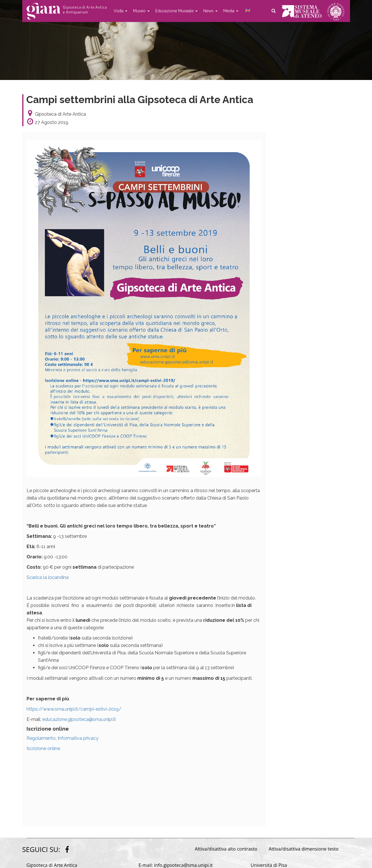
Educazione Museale (176, 11)
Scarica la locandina (48, 577)
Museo (141, 11)
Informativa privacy (78, 738)
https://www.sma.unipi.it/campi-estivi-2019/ (74, 709)
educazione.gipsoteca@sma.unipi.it (79, 719)
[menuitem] (247, 11)
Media (231, 11)
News (210, 11)
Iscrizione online (43, 748)
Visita (120, 11)
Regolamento (41, 738)
